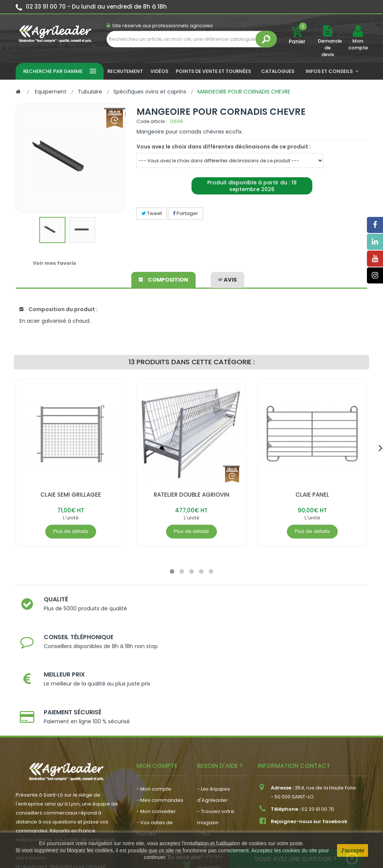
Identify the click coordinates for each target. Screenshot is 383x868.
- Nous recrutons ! (158, 781)
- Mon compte (154, 706)
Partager (186, 213)
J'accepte (353, 850)
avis (227, 279)
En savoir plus (184, 857)
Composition (164, 279)
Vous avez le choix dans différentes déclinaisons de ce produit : (224, 147)
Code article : (152, 121)
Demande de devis (330, 48)
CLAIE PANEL (312, 495)
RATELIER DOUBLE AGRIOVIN (191, 495)
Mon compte (358, 45)
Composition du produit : (59, 309)
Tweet (152, 213)
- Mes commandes (160, 717)
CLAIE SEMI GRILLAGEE (71, 495)
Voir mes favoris (55, 263)
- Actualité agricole (160, 770)
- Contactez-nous (219, 796)
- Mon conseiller (156, 728)
